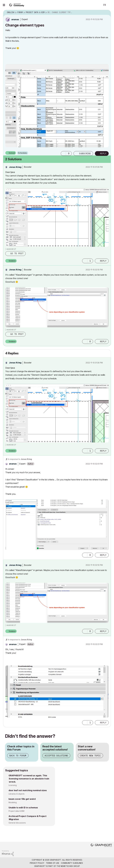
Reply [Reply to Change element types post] (103, 153)
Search (97, 5)
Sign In (110, 5)
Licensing (13, 785)
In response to (20, 459)
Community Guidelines (72, 863)
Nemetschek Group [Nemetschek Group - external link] (70, 866)
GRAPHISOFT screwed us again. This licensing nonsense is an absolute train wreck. (29, 779)
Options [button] (107, 13)
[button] (63, 153)
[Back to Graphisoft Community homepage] (17, 5)
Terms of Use (53, 863)
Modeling (13, 802)
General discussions (17, 823)
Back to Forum (18, 756)
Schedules (23, 153)
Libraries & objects (17, 794)
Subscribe (85, 153)
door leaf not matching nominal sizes (28, 790)
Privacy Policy (37, 863)
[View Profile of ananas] (15, 19)
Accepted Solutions (56, 756)
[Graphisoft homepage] (101, 846)
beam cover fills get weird (22, 799)
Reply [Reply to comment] (103, 261)
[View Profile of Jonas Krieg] (15, 167)
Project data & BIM (16, 811)
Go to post (17, 253)
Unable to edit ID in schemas (23, 808)
